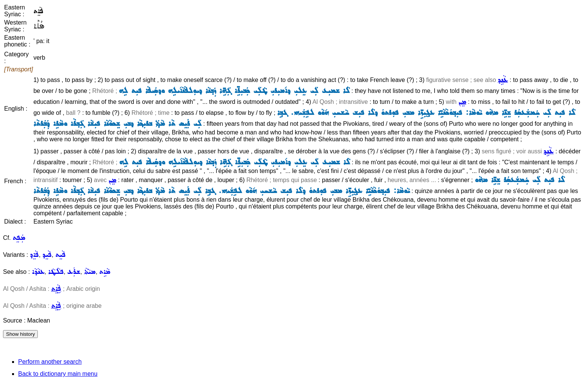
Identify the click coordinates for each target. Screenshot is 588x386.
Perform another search (50, 362)
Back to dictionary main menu (58, 374)
